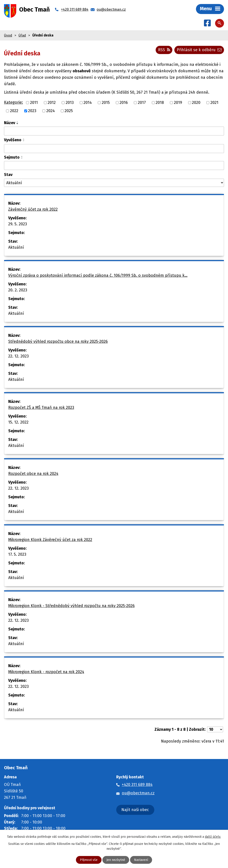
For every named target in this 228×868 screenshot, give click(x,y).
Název (10, 123)
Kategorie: (13, 103)
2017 (142, 103)
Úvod (8, 35)
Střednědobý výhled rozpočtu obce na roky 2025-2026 (58, 341)
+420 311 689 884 (137, 785)
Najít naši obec (135, 810)
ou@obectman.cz (138, 793)
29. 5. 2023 (18, 224)
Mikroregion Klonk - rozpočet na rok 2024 (46, 672)
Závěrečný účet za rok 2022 (33, 209)
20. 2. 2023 (18, 290)
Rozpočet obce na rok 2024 (33, 474)
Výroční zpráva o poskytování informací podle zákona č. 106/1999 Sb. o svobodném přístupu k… (98, 275)
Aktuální (16, 247)
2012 (52, 103)
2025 (69, 111)
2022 (14, 111)
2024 (51, 111)
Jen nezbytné (116, 860)
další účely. (213, 837)
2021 (214, 103)
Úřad (22, 35)
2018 (160, 103)
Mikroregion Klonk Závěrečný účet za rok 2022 (50, 540)
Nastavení (141, 860)
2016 (124, 103)
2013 (70, 103)
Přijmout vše (89, 860)
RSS (164, 50)
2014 (88, 103)
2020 (196, 103)
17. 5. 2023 (17, 554)
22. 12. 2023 (18, 356)
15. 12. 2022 (18, 422)
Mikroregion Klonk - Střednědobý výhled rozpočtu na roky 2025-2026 (71, 606)
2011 (34, 103)
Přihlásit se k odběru (199, 50)
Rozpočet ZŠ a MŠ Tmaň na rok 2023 (41, 408)
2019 (178, 103)
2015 (106, 103)
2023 (32, 111)
